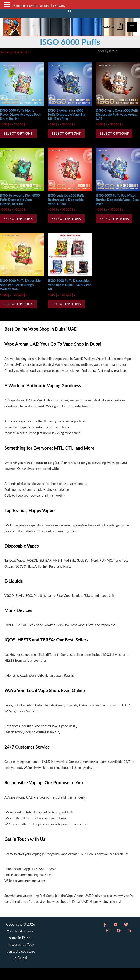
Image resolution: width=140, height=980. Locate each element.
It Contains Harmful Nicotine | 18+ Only (38, 6)
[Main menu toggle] (132, 29)
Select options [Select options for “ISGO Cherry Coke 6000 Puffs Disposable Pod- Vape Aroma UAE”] (117, 139)
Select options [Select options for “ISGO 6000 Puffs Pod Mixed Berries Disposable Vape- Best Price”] (117, 227)
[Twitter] (118, 937)
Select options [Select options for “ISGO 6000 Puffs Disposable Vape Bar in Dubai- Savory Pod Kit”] (69, 315)
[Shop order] (118, 55)
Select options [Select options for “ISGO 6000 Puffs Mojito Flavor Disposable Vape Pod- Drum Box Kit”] (21, 139)
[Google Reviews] (131, 937)
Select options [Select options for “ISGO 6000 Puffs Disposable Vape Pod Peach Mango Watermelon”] (21, 315)
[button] (70, 11)
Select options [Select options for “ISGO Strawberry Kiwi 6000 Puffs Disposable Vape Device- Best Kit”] (21, 227)
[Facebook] (105, 937)
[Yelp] (106, 943)
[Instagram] (125, 937)
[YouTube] (112, 937)
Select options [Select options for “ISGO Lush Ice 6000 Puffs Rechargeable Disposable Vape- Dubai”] (69, 227)
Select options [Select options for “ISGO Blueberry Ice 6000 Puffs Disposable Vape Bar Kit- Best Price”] (69, 139)
